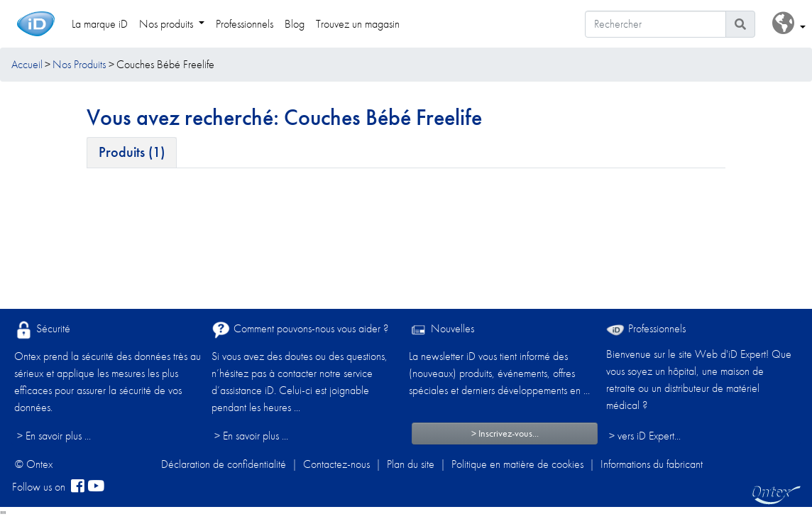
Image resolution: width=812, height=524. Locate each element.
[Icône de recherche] (740, 24)
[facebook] (78, 487)
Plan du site (411, 464)
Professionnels (646, 328)
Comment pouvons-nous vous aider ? (300, 330)
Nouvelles (441, 330)
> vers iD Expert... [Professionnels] (645, 436)
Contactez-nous (336, 464)
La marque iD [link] (100, 24)
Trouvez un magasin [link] (358, 24)
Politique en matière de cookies (517, 464)
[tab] (132, 153)
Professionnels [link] (245, 24)
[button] (789, 24)
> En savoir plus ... (54, 436)
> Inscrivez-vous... (505, 433)
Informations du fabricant (652, 464)
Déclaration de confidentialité (224, 464)
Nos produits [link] (168, 24)
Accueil (27, 64)
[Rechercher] (655, 24)
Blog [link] (295, 24)
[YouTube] (96, 487)
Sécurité (42, 330)
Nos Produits (79, 64)
